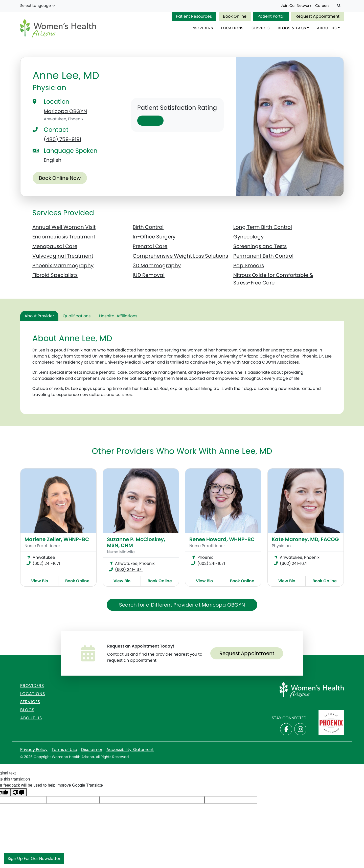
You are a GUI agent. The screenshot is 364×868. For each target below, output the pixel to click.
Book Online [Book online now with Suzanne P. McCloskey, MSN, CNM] (160, 581)
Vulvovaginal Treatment (63, 256)
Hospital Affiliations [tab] (118, 316)
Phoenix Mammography (63, 266)
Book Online (235, 16)
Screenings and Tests (260, 247)
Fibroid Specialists (55, 275)
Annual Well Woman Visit (64, 227)
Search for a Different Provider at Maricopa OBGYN (182, 605)
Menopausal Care (55, 247)
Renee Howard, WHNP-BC (222, 540)
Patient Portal (271, 16)
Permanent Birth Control (263, 256)
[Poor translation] (18, 793)
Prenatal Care (150, 247)
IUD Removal (149, 275)
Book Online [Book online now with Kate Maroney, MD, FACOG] (325, 581)
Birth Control (148, 227)
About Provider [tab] (39, 316)
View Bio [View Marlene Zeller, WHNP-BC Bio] (40, 581)
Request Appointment (317, 16)
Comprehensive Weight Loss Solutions (180, 256)
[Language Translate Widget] (38, 6)
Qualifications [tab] (77, 316)
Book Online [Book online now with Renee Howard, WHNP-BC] (242, 581)
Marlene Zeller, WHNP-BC (57, 540)
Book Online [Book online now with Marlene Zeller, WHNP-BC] (77, 581)
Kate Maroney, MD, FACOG (305, 540)
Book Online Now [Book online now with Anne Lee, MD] (60, 179)
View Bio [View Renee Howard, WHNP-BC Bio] (204, 581)
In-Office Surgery (154, 237)
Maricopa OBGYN (65, 112)
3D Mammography (157, 266)
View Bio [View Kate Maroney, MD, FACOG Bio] (287, 581)
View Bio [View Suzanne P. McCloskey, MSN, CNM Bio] (122, 581)
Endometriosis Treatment (64, 237)
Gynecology (248, 237)
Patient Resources (194, 16)
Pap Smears (249, 266)
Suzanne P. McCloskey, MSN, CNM (136, 543)
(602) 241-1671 (46, 564)
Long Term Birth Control (263, 227)
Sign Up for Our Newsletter (34, 859)
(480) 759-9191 (62, 140)
